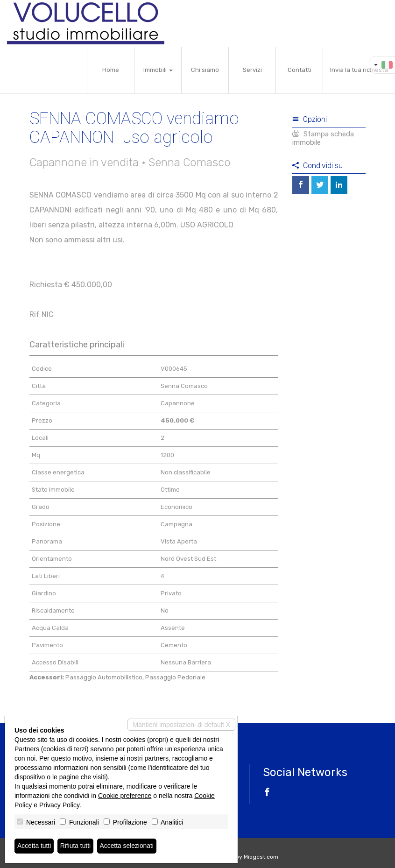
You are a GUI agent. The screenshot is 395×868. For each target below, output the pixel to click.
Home (111, 70)
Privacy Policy (59, 805)
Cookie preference (125, 796)
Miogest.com (261, 857)
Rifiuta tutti (76, 846)
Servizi (252, 70)
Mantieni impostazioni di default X (181, 725)
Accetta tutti (34, 846)
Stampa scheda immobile (323, 138)
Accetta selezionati (128, 846)
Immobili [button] (158, 70)
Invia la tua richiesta (359, 70)
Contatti (300, 70)
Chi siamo (205, 70)
